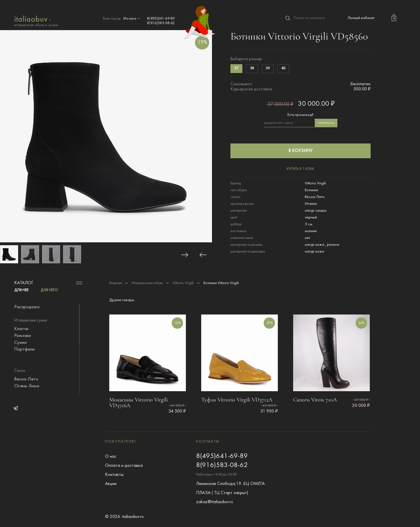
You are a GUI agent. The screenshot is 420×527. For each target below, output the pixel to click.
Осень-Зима (27, 386)
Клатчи (21, 329)
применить (326, 123)
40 (283, 68)
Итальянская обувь (147, 283)
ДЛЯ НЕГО (49, 290)
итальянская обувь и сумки (36, 21)
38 (252, 68)
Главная (116, 283)
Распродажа (27, 307)
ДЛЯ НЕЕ (21, 290)
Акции (111, 484)
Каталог (24, 283)
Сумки (20, 343)
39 (268, 68)
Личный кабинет (361, 18)
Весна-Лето (26, 379)
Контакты (114, 475)
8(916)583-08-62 (161, 23)
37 (236, 68)
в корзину (300, 151)
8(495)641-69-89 (161, 19)
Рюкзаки (23, 336)
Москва (132, 19)
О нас (111, 457)
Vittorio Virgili (183, 283)
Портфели (24, 349)
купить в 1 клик (300, 169)
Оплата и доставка (124, 466)
